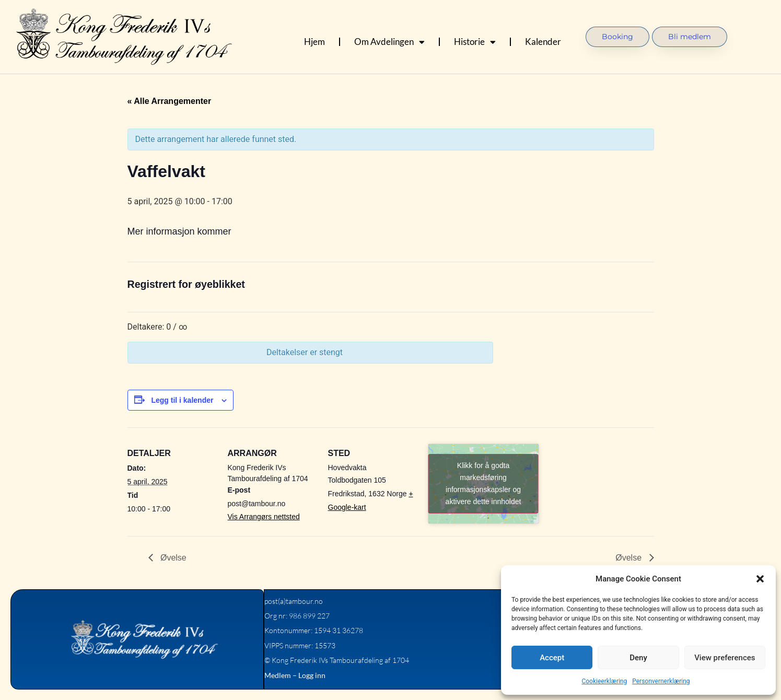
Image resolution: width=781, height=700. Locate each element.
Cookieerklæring (604, 681)
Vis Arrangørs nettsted (264, 517)
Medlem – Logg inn (294, 675)
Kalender (543, 42)
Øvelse (172, 558)
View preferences (725, 658)
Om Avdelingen (389, 42)
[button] (760, 579)
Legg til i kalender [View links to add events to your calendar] (182, 400)
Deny (638, 658)
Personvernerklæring (661, 681)
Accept (552, 658)
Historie (475, 42)
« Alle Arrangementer (170, 101)
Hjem (314, 42)
